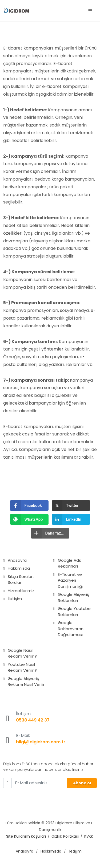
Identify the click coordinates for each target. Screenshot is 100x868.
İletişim (15, 599)
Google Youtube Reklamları (74, 612)
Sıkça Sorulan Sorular (21, 580)
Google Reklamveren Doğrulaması (71, 629)
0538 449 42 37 (33, 720)
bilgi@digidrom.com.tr (41, 742)
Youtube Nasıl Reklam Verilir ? (22, 667)
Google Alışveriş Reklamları (73, 597)
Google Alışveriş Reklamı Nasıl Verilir (26, 682)
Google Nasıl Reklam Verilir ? (22, 653)
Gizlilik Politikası (65, 836)
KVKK (89, 836)
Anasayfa (17, 560)
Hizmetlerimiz (21, 591)
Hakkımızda (19, 568)
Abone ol (82, 783)
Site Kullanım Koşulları (26, 836)
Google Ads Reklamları (69, 563)
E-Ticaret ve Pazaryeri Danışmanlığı (70, 580)
